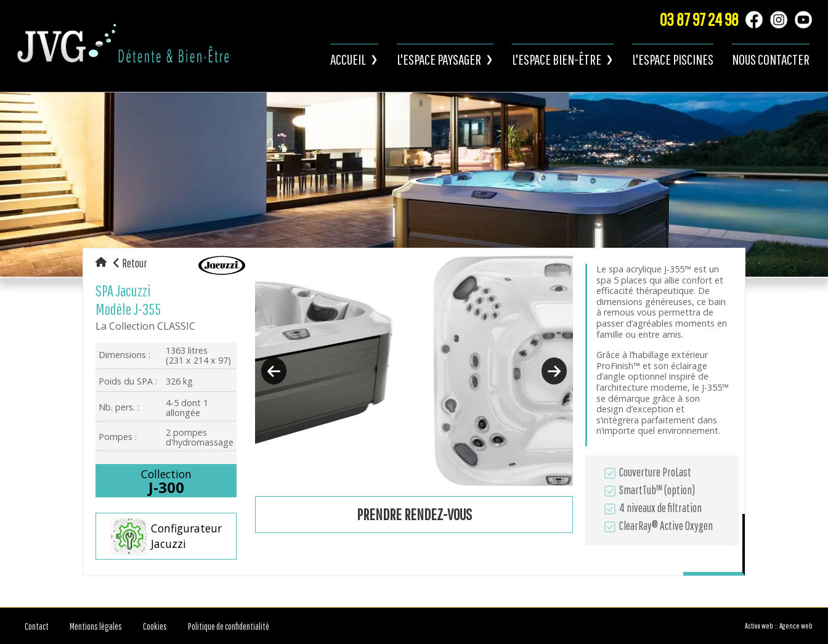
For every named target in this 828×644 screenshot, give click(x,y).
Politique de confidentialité (229, 626)
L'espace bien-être (557, 59)
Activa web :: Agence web (779, 626)
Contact (37, 626)
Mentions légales (96, 626)
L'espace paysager (439, 59)
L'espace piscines (673, 59)
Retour (130, 263)
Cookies (155, 626)
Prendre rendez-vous (414, 514)
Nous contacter (771, 59)
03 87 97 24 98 (699, 19)
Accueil (348, 59)
